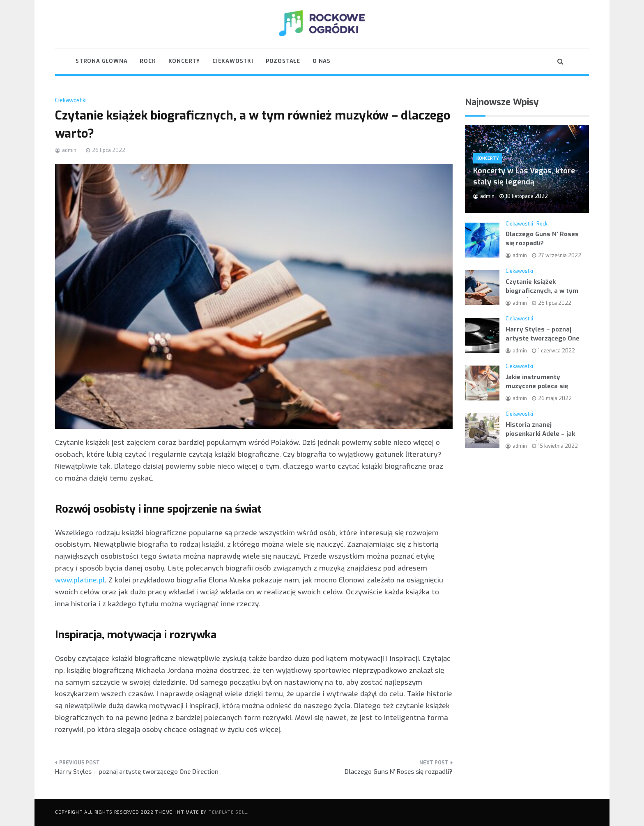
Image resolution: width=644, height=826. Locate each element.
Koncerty (184, 61)
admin (69, 150)
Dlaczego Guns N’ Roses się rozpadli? (399, 772)
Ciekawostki (233, 61)
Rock (148, 61)
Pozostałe (283, 61)
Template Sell (228, 812)
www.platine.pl (80, 580)
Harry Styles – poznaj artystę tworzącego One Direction (137, 772)
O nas (322, 61)
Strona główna (101, 61)
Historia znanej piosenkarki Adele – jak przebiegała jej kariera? (541, 434)
